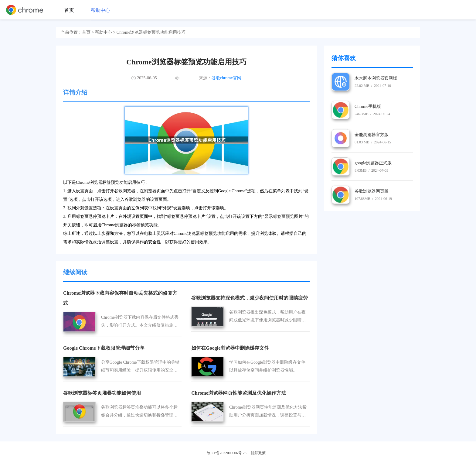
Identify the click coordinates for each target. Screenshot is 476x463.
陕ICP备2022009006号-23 (227, 453)
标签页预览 (284, 216)
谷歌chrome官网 (226, 78)
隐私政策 (258, 453)
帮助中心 (100, 10)
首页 (69, 10)
